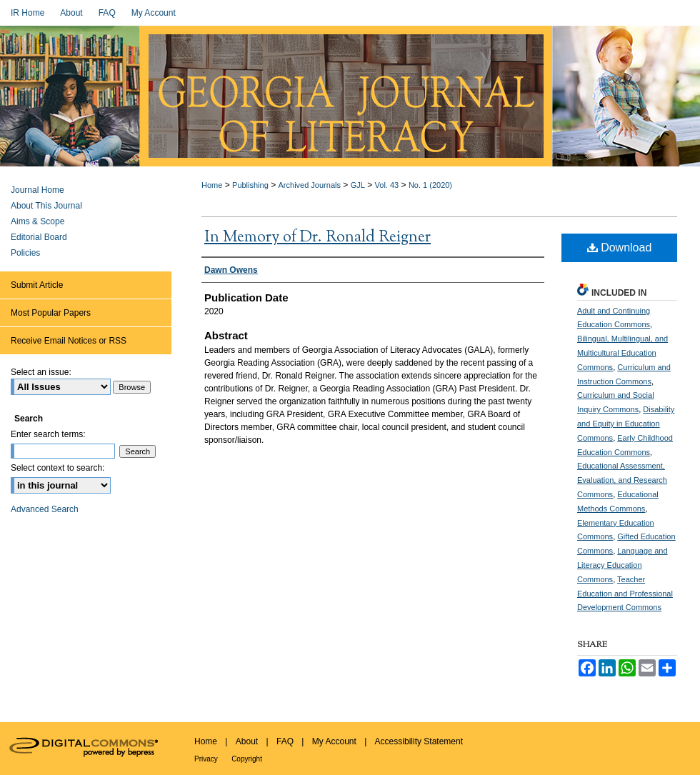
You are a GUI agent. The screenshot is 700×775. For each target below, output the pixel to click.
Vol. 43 (387, 185)
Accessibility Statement (419, 741)
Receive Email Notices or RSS (69, 341)
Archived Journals (310, 185)
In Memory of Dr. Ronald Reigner (317, 238)
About (247, 741)
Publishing (250, 185)
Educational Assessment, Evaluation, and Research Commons (622, 480)
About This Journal (46, 206)
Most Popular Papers (51, 313)
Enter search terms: (48, 434)
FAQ (285, 741)
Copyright (247, 759)
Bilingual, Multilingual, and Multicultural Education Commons (622, 353)
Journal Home (37, 190)
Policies (25, 253)
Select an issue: (41, 372)
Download (620, 247)
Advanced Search (45, 509)
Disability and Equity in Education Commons (626, 424)
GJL (358, 185)
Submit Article (37, 285)
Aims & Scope (37, 221)
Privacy (206, 759)
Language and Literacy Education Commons (622, 565)
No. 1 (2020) (430, 185)
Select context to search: (57, 468)
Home (212, 185)
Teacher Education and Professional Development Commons (625, 594)
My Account (334, 741)
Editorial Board (39, 237)
